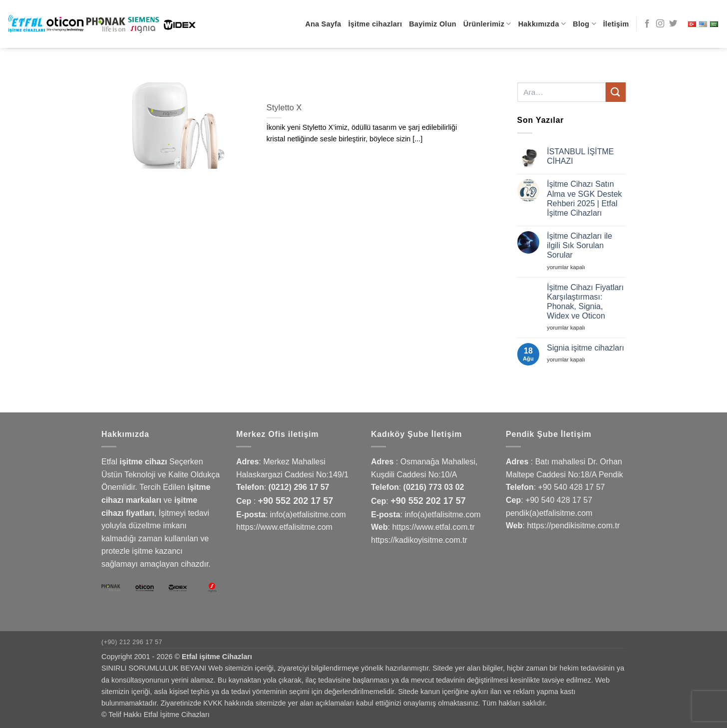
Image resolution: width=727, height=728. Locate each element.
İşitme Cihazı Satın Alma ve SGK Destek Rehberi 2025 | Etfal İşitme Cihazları (584, 198)
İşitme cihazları (375, 24)
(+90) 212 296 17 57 (132, 642)
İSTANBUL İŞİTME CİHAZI (580, 156)
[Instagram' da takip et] (660, 24)
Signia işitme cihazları (585, 348)
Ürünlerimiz (487, 24)
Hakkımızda (542, 24)
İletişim (616, 24)
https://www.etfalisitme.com (284, 527)
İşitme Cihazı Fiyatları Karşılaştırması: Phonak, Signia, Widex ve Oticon (585, 302)
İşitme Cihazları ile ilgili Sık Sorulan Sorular (579, 245)
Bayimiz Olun (433, 24)
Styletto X (284, 108)
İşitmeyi (172, 513)
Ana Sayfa (323, 24)
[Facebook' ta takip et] (647, 24)
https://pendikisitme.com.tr (573, 526)
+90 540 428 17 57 (572, 487)
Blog (584, 24)
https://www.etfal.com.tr (433, 527)
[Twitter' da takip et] (673, 24)
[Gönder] (616, 92)
